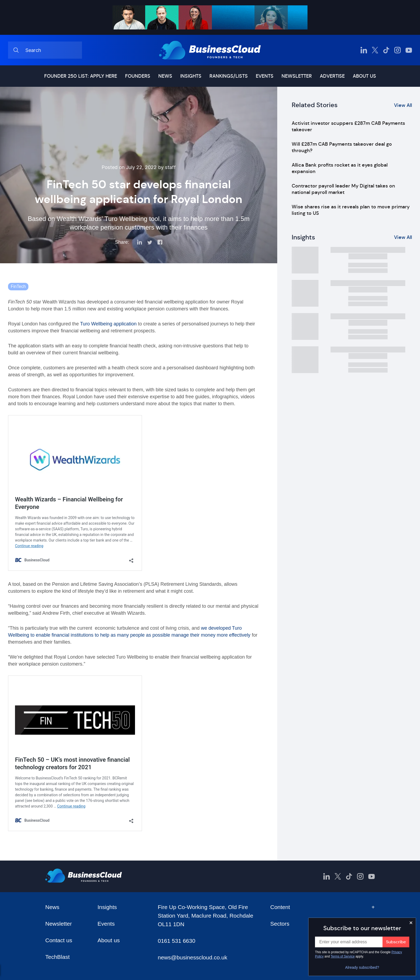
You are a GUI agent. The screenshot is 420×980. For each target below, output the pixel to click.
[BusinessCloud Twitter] (375, 50)
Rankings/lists (229, 76)
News (165, 76)
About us (364, 76)
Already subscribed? (362, 967)
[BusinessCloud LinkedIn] (364, 50)
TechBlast (57, 957)
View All (403, 105)
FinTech (18, 286)
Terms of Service (343, 956)
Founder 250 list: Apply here (81, 76)
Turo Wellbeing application (108, 324)
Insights (191, 76)
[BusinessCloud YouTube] (409, 50)
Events (265, 76)
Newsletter (297, 76)
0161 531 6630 (177, 941)
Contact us (59, 940)
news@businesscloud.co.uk (192, 957)
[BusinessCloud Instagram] (397, 50)
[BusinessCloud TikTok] (386, 50)
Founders (138, 76)
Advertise (332, 76)
